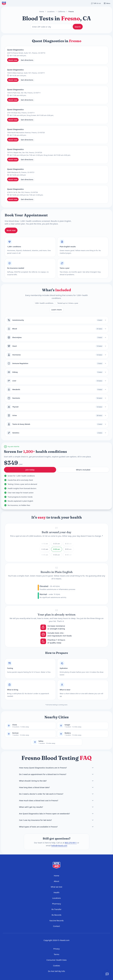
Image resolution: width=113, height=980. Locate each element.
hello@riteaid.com (59, 845)
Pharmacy (56, 904)
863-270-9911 (71, 843)
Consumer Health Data (57, 960)
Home (42, 11)
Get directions (27, 60)
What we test (56, 887)
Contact (56, 926)
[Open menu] (107, 3)
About (57, 881)
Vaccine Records (56, 920)
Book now (13, 60)
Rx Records (56, 915)
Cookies (56, 966)
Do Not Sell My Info (56, 971)
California (61, 11)
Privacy (56, 949)
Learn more (57, 310)
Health (57, 892)
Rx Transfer (56, 909)
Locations (51, 11)
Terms (56, 954)
